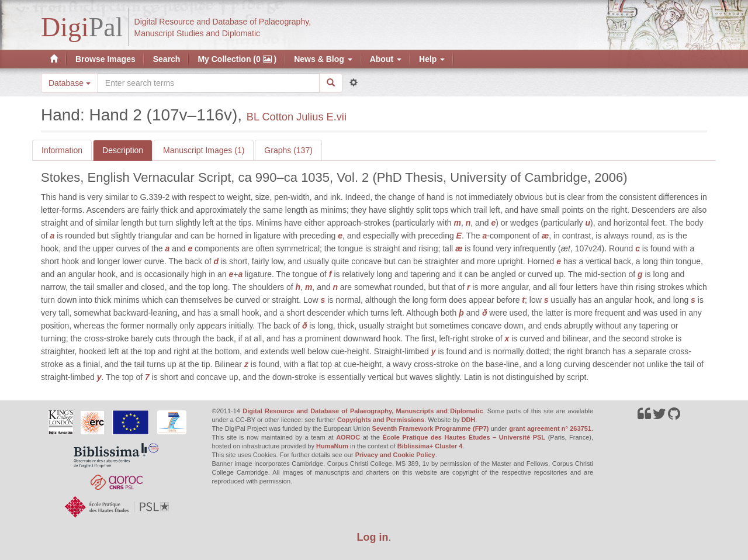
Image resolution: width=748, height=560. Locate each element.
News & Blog (323, 59)
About (386, 59)
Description (123, 150)
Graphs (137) (288, 150)
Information (62, 150)
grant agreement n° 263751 (550, 428)
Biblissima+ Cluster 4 (430, 446)
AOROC (348, 437)
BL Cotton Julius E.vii (297, 117)
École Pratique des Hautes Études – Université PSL (464, 437)
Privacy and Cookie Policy (395, 455)
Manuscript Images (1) (204, 150)
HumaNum (332, 446)
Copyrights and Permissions (381, 420)
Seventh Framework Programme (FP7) (431, 428)
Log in (373, 537)
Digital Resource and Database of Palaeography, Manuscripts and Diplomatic (363, 411)
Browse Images (105, 59)
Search (167, 59)
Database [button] (70, 83)
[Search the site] (209, 83)
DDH (468, 420)
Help (432, 59)
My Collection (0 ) (237, 59)
